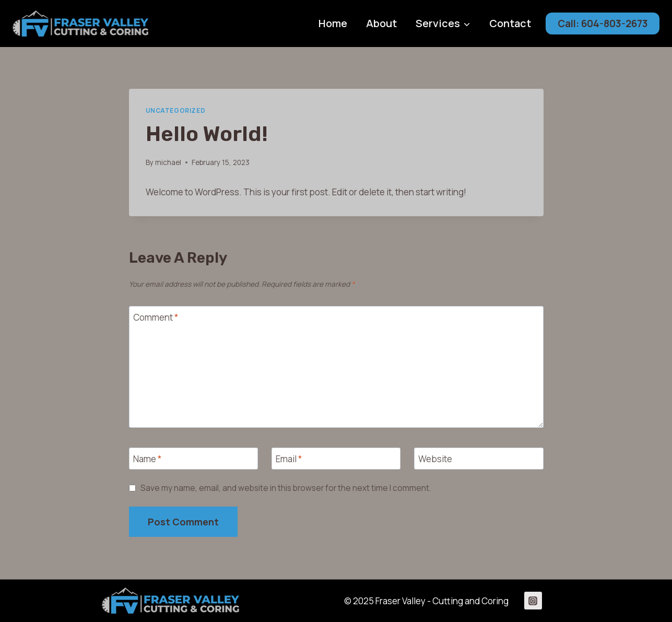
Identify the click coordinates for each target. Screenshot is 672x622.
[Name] (194, 459)
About (381, 23)
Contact (510, 23)
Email (289, 459)
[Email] (336, 459)
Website (435, 459)
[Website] (479, 459)
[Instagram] (533, 601)
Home (333, 23)
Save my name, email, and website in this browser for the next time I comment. (286, 488)
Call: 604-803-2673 (603, 24)
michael (168, 162)
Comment (156, 318)
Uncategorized (176, 110)
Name (147, 459)
